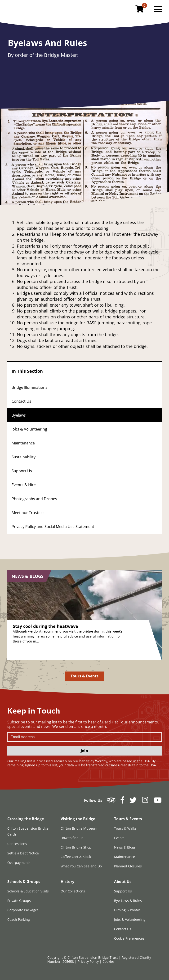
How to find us (72, 838)
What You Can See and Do (81, 866)
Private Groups (19, 901)
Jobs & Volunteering (29, 429)
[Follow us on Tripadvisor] (111, 801)
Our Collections (73, 891)
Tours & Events (85, 676)
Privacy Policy (89, 961)
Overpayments (19, 863)
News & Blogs (125, 847)
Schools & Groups (24, 882)
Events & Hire (24, 485)
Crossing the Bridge (26, 819)
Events (119, 838)
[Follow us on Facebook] (122, 801)
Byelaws (19, 415)
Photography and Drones (34, 499)
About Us (123, 882)
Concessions (17, 844)
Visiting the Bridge (78, 819)
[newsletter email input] (84, 737)
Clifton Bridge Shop (76, 847)
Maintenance (23, 443)
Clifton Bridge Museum (79, 828)
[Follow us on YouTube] (158, 801)
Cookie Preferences (129, 938)
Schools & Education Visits (28, 891)
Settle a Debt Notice (23, 853)
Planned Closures (128, 866)
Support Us (22, 471)
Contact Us (21, 401)
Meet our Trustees (28, 513)
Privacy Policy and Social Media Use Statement (53, 527)
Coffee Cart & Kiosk (76, 857)
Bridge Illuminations (29, 387)
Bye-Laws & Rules (128, 901)
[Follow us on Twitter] (133, 801)
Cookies (109, 961)
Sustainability (24, 457)
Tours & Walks (125, 828)
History (67, 882)
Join (84, 751)
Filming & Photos (127, 910)
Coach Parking (19, 919)
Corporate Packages (23, 910)
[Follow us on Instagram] (145, 801)
